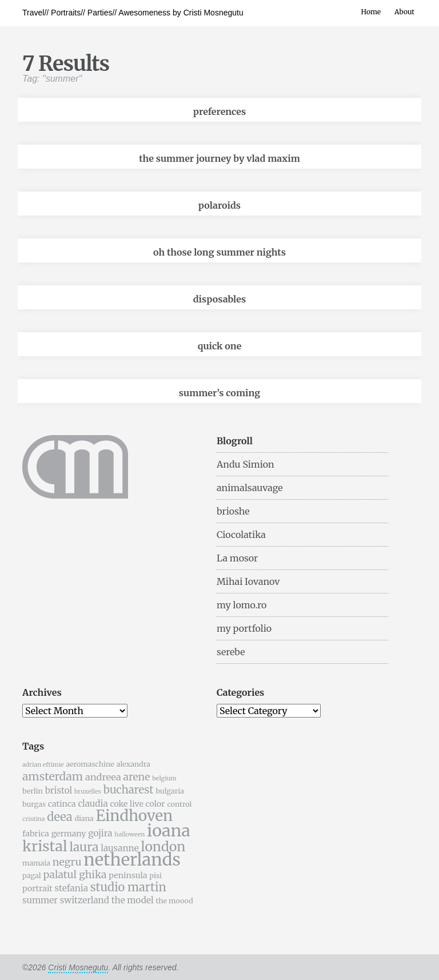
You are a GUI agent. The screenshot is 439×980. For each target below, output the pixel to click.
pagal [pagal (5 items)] (32, 876)
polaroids (219, 205)
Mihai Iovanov (248, 581)
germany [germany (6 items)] (69, 834)
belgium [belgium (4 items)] (164, 778)
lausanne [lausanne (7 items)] (119, 848)
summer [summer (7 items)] (40, 900)
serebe (231, 652)
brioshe (233, 511)
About (404, 12)
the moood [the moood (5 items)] (174, 901)
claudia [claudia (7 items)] (93, 804)
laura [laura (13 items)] (84, 847)
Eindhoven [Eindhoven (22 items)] (134, 816)
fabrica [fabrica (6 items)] (36, 834)
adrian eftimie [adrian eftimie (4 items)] (43, 765)
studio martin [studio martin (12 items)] (128, 887)
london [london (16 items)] (163, 846)
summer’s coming (219, 393)
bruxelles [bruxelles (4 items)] (88, 792)
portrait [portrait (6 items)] (37, 889)
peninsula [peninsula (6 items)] (128, 875)
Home (371, 12)
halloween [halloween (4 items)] (129, 834)
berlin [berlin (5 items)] (33, 791)
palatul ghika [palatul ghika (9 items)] (75, 875)
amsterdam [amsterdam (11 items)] (53, 776)
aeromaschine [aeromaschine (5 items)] (90, 764)
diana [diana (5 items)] (84, 818)
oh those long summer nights (219, 252)
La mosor (237, 558)
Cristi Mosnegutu (78, 967)
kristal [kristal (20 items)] (45, 846)
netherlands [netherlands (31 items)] (132, 860)
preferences (219, 111)
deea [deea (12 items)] (59, 817)
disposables (219, 299)
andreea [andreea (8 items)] (103, 777)
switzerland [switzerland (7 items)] (85, 900)
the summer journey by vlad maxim (219, 158)
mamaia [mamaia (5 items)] (36, 863)
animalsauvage (250, 488)
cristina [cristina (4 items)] (33, 819)
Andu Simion (246, 464)
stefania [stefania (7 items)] (71, 888)
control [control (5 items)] (179, 804)
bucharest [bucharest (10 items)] (129, 790)
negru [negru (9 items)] (67, 862)
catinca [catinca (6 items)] (62, 804)
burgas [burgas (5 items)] (34, 804)
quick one (220, 346)
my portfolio (244, 628)
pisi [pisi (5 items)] (155, 876)
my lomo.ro (242, 605)
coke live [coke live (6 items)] (126, 804)
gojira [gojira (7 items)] (100, 833)
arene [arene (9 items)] (136, 777)
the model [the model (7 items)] (133, 900)
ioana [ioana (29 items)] (169, 831)
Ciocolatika (241, 535)
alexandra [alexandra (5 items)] (133, 764)
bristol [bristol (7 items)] (59, 790)
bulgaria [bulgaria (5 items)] (170, 791)
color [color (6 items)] (155, 804)
